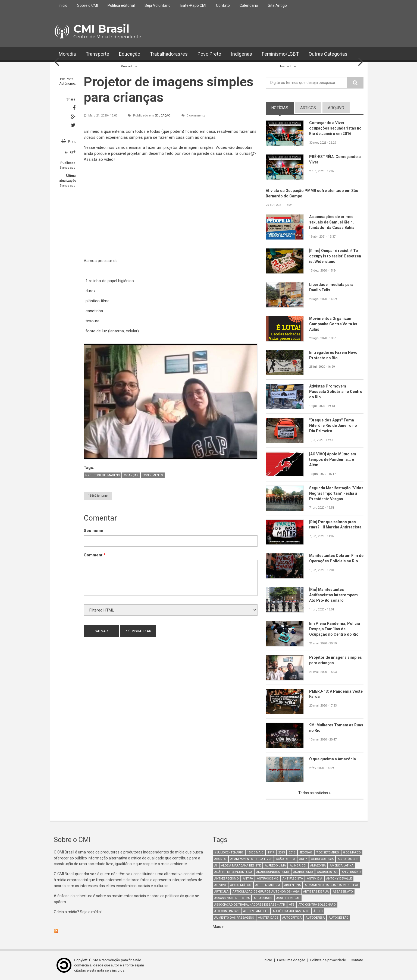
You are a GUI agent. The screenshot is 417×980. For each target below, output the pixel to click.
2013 (281, 853)
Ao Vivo (220, 885)
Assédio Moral (288, 898)
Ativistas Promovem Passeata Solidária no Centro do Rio (336, 392)
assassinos (263, 898)
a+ (73, 152)
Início (63, 5)
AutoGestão (339, 918)
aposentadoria (268, 885)
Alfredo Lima (275, 866)
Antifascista (293, 879)
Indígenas (242, 54)
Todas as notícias (313, 793)
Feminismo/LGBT (281, 54)
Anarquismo (303, 872)
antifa (248, 879)
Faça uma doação (291, 960)
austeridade (268, 918)
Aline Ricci (298, 866)
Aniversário (351, 872)
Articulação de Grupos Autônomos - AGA (266, 892)
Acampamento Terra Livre (251, 859)
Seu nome (93, 531)
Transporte (97, 54)
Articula (221, 892)
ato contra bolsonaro (317, 905)
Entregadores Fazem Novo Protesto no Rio (333, 355)
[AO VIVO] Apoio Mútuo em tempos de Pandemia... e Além (333, 459)
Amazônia (318, 866)
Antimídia (315, 879)
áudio (318, 911)
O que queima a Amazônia (333, 759)
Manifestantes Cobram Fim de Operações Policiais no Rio (336, 559)
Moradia (67, 54)
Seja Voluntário (158, 5)
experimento (153, 475)
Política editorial (121, 5)
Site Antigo (277, 5)
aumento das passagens (234, 918)
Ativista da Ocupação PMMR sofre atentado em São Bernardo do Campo (312, 193)
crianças (131, 475)
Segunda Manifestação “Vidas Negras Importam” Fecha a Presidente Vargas (333, 493)
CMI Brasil (101, 29)
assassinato (343, 892)
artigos (308, 108)
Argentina (292, 885)
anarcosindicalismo (273, 872)
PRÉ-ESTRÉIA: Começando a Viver (335, 159)
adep (303, 859)
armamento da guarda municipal (332, 885)
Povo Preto (209, 54)
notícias (280, 108)
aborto (220, 859)
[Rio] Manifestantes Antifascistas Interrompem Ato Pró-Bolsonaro (333, 595)
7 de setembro (328, 853)
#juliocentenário (229, 853)
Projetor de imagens (103, 475)
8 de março (352, 853)
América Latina (342, 866)
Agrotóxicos (348, 859)
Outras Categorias (329, 54)
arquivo (336, 108)
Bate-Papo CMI (193, 5)
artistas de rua (316, 892)
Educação (130, 54)
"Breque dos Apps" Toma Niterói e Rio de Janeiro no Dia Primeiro (333, 426)
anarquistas (327, 872)
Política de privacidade (328, 960)
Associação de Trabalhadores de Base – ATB (250, 905)
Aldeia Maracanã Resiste (241, 866)
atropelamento (256, 911)
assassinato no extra (232, 898)
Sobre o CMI (87, 5)
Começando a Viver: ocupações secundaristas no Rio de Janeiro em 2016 (335, 128)
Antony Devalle (339, 879)
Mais (217, 927)
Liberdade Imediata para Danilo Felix (331, 287)
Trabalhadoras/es (169, 54)
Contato (223, 5)
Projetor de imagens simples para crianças (336, 660)
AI (216, 866)
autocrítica (292, 918)
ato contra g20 (227, 911)
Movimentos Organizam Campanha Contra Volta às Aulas (333, 324)
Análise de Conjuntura (233, 872)
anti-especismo (227, 879)
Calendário (249, 5)
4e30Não (306, 853)
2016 (292, 853)
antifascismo (268, 879)
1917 (271, 853)
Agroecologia (322, 859)
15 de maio (255, 853)
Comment (95, 555)
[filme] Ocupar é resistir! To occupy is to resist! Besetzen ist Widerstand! (335, 256)
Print (72, 141)
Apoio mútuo (241, 885)
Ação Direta (286, 859)
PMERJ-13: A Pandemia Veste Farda (336, 694)
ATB (292, 905)
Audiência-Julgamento (291, 911)
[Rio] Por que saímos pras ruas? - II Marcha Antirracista (336, 525)
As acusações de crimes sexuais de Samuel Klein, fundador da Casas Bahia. (332, 222)
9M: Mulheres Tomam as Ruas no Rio (332, 728)
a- (66, 152)
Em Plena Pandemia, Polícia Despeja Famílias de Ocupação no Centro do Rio (335, 629)
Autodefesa (315, 918)
